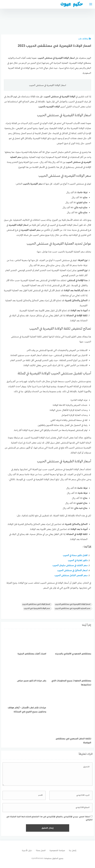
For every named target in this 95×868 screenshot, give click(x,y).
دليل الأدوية (27, 851)
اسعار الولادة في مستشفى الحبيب (36, 604)
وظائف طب (85, 39)
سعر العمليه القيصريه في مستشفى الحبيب (73, 608)
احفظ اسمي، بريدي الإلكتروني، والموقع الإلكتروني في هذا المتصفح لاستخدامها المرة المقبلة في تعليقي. (49, 818)
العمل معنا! (41, 851)
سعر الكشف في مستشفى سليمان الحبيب (70, 566)
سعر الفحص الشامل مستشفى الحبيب (71, 576)
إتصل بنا (73, 851)
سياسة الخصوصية (57, 851)
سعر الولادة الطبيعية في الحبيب (37, 608)
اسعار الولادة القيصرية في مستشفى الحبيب (73, 604)
